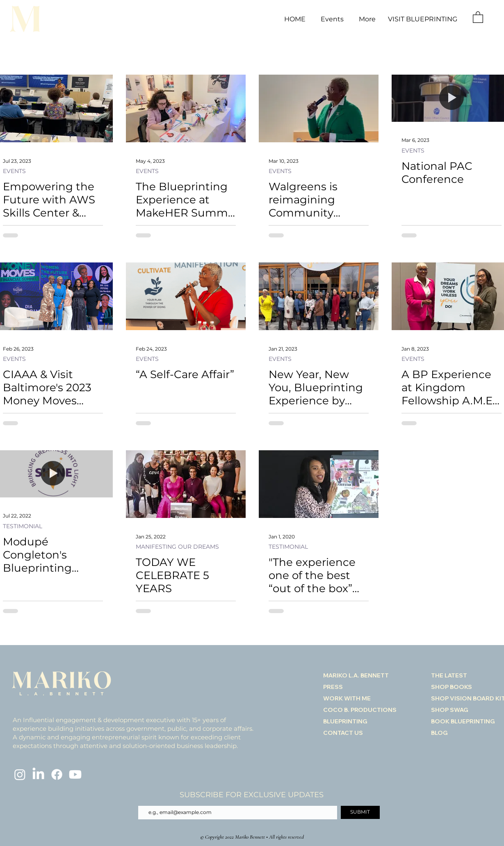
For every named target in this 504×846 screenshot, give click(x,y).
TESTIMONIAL (23, 526)
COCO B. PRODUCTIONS (360, 710)
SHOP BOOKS (452, 687)
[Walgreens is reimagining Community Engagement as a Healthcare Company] (319, 108)
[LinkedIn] (38, 774)
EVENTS (14, 171)
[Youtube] (75, 774)
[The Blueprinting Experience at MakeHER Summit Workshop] (186, 108)
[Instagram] (20, 774)
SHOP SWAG (450, 710)
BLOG (439, 733)
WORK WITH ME (347, 698)
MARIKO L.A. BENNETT (356, 675)
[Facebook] (57, 774)
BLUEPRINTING (345, 721)
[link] (478, 17)
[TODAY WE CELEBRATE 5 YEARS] (186, 484)
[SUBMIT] (360, 812)
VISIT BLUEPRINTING (423, 19)
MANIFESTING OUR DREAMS (177, 547)
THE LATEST (449, 675)
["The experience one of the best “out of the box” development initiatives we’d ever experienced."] (319, 484)
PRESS (333, 687)
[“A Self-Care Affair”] (186, 296)
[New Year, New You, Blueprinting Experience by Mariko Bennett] (319, 296)
